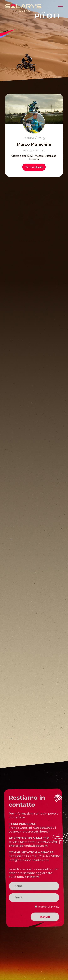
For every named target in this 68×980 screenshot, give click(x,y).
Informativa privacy (47, 918)
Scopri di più (34, 167)
